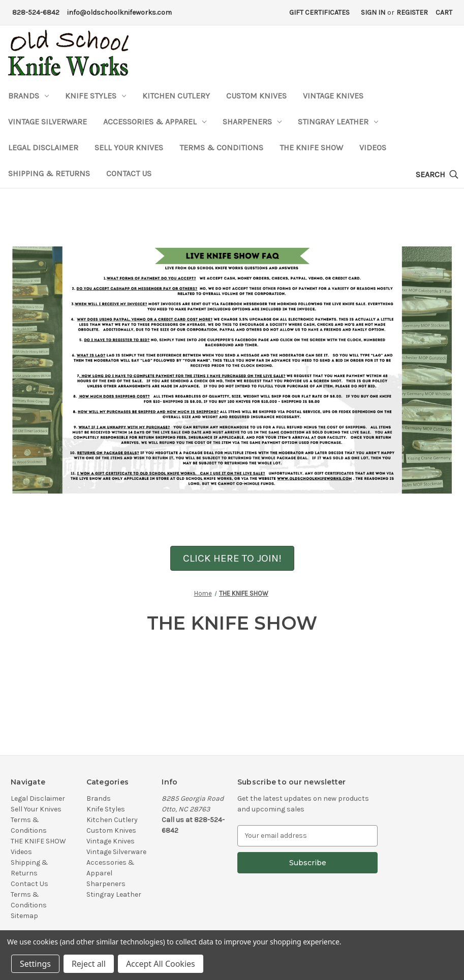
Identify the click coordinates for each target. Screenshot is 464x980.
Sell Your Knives (129, 148)
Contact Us (129, 173)
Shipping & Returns (49, 173)
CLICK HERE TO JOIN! (232, 558)
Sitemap (24, 916)
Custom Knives (256, 96)
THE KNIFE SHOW (311, 148)
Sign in (373, 12)
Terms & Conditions (221, 148)
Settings (35, 964)
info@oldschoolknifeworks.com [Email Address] (119, 12)
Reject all (89, 964)
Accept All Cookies (161, 964)
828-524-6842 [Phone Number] (36, 12)
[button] (232, 558)
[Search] (437, 175)
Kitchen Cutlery (176, 96)
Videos (373, 148)
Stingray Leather (338, 122)
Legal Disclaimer (43, 148)
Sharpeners (252, 122)
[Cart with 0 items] (444, 12)
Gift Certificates (319, 12)
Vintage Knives (333, 96)
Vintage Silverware (48, 122)
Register (412, 12)
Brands (28, 96)
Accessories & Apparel (155, 122)
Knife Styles (96, 96)
